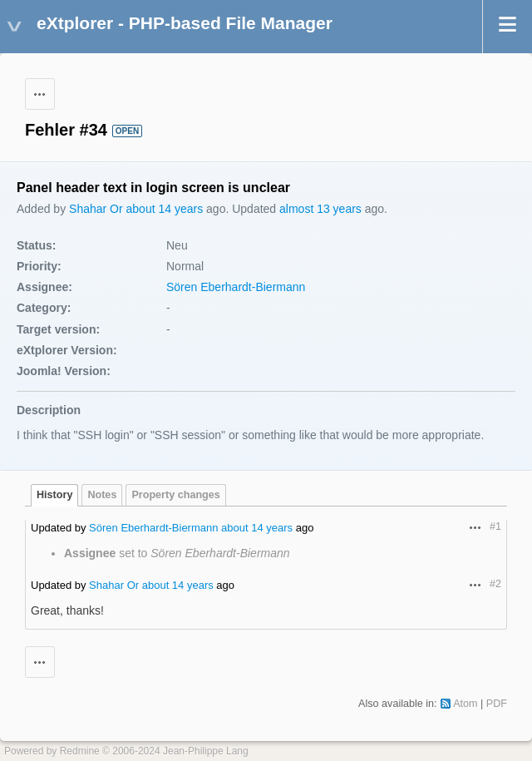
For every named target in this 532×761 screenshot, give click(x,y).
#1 (495, 526)
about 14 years (165, 209)
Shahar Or (96, 209)
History (54, 495)
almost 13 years (320, 209)
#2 (495, 584)
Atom (465, 704)
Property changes (175, 495)
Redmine (80, 751)
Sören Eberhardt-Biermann (236, 287)
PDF (497, 704)
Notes (102, 495)
